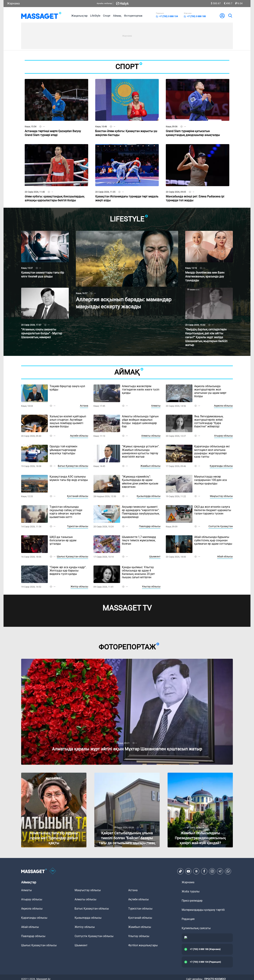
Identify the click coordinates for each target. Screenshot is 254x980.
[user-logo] (222, 16)
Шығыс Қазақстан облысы (72, 556)
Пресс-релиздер (192, 901)
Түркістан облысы (78, 526)
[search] (230, 16)
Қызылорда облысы (149, 496)
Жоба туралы (191, 891)
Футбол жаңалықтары (143, 945)
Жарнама (13, 3)
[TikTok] (180, 871)
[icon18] (53, 871)
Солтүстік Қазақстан (221, 526)
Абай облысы (225, 556)
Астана (84, 406)
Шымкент (155, 556)
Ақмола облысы (223, 406)
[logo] (41, 16)
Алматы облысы (151, 436)
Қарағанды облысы (221, 466)
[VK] (196, 871)
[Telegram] (220, 871)
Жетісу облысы (79, 587)
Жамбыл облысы (150, 466)
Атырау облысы (223, 436)
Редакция (188, 919)
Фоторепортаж (133, 16)
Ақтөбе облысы (79, 436)
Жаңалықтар (79, 16)
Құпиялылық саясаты (196, 928)
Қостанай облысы (78, 496)
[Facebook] (204, 871)
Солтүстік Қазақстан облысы (94, 936)
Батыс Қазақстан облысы (73, 466)
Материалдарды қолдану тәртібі (203, 910)
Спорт (107, 16)
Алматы (156, 406)
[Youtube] (188, 871)
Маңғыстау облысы (221, 496)
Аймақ (117, 16)
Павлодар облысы (150, 526)
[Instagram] (212, 871)
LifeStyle (95, 16)
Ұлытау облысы (151, 587)
